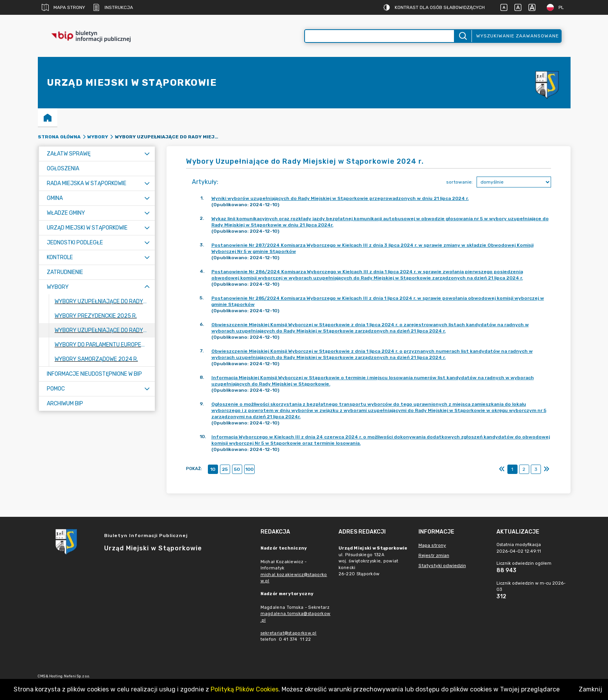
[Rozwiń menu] (147, 154)
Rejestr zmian (434, 555)
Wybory (98, 137)
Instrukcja (113, 7)
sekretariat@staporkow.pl (289, 633)
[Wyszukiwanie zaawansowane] (379, 36)
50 (237, 469)
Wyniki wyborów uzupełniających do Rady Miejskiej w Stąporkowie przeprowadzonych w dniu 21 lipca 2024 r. (340, 198)
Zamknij (590, 689)
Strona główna (59, 137)
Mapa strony (63, 7)
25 (225, 469)
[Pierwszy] (502, 469)
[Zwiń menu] (147, 287)
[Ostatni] (546, 469)
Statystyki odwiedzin (442, 566)
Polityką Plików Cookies (245, 689)
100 (249, 469)
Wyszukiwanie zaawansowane (518, 36)
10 (213, 469)
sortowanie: (459, 182)
